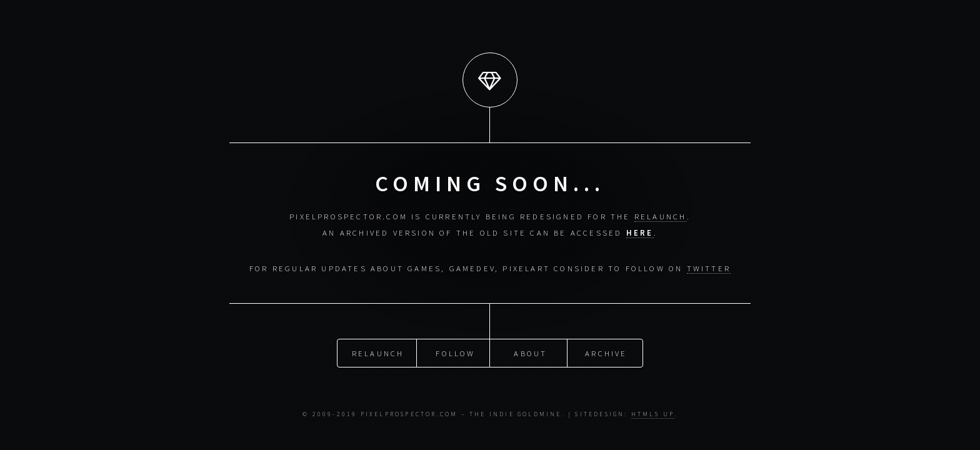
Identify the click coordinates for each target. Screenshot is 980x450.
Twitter (709, 268)
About (530, 352)
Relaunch (378, 352)
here (640, 232)
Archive (606, 352)
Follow (455, 352)
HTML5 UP (653, 414)
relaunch (661, 216)
